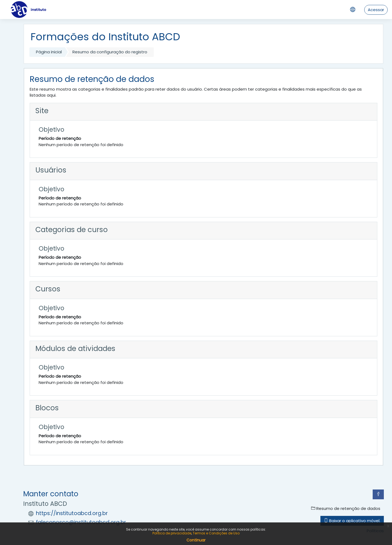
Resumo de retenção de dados (346, 508)
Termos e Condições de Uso (216, 533)
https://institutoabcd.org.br (72, 513)
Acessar (376, 10)
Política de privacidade (172, 533)
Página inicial (49, 52)
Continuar (196, 540)
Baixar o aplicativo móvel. (352, 521)
